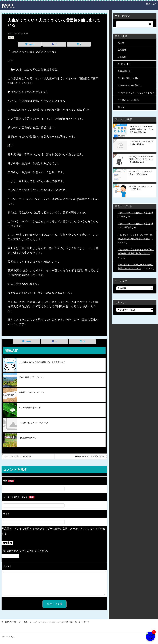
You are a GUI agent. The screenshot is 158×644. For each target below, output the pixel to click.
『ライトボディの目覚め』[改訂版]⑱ (135, 213)
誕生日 (121, 43)
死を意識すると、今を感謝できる (90, 456)
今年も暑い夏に (125, 71)
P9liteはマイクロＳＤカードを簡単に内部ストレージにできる (141, 129)
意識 (11, 38)
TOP (11, 622)
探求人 (8, 5)
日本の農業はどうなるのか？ (32, 377)
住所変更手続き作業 (28, 438)
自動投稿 (122, 57)
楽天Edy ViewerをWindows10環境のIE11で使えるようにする (142, 159)
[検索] (135, 24)
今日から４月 (124, 64)
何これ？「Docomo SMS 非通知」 (141, 173)
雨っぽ (121, 107)
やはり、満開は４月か (128, 78)
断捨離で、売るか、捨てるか (32, 392)
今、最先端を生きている (30, 408)
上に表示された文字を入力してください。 (26, 551)
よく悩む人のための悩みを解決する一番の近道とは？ (42, 362)
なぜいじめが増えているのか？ (18, 456)
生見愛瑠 (122, 50)
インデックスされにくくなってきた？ (136, 92)
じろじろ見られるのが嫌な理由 (141, 143)
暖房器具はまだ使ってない (141, 188)
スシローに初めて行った (129, 85)
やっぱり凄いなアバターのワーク (34, 423)
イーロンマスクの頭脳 (128, 100)
